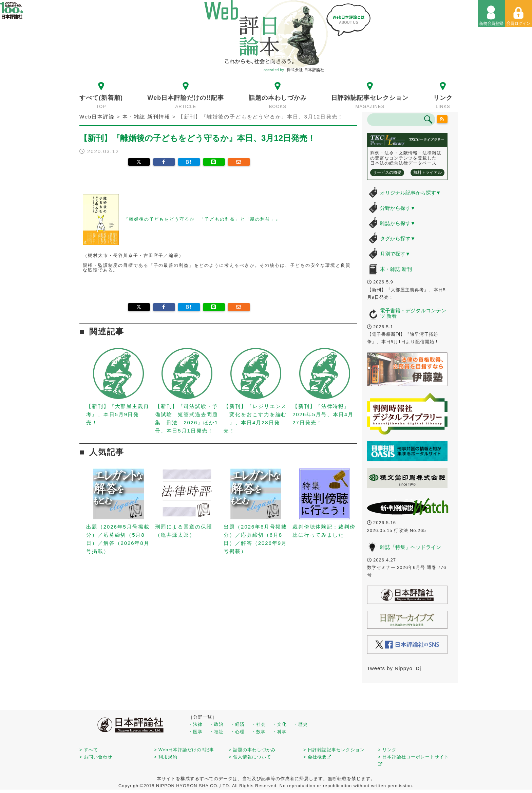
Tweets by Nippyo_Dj (394, 668)
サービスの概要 (387, 172)
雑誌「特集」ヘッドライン (411, 547)
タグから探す (398, 238)
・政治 (216, 724)
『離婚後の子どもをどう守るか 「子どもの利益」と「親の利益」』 (202, 219)
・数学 (259, 732)
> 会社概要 (317, 757)
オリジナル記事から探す (411, 193)
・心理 (237, 732)
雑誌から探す (398, 223)
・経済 (237, 724)
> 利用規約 (166, 757)
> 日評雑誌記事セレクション (334, 750)
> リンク (387, 750)
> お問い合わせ (96, 757)
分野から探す (398, 208)
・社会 (259, 724)
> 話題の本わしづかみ (252, 750)
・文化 (280, 724)
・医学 (195, 732)
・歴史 (301, 724)
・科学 (280, 732)
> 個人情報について (250, 757)
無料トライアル (427, 172)
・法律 (195, 724)
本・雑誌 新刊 (396, 269)
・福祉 (216, 732)
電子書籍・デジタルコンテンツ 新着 (413, 313)
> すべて (89, 750)
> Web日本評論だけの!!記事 (184, 750)
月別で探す (395, 254)
